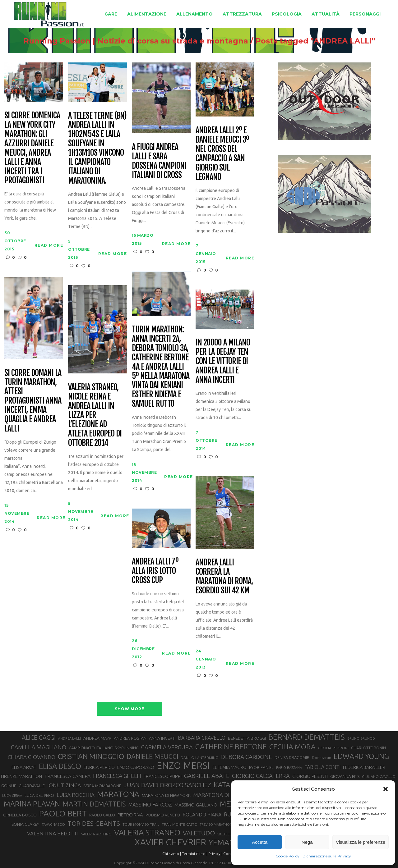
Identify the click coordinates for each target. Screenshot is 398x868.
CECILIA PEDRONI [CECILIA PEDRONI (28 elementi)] (333, 748)
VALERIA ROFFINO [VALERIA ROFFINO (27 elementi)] (96, 834)
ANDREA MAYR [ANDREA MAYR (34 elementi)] (97, 738)
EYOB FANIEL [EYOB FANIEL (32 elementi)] (261, 767)
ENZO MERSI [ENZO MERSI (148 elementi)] (183, 766)
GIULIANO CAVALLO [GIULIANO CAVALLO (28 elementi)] (379, 777)
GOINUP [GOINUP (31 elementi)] (9, 786)
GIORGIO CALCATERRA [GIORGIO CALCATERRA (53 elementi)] (261, 776)
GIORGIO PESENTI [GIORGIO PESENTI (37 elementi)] (310, 776)
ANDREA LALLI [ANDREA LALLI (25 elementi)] (69, 738)
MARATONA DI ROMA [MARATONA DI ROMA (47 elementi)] (220, 795)
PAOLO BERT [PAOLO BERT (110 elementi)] (63, 813)
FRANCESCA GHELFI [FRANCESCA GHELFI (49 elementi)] (117, 776)
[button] (386, 789)
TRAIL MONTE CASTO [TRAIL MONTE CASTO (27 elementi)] (180, 824)
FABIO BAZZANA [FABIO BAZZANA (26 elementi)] (289, 768)
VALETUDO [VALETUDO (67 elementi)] (199, 833)
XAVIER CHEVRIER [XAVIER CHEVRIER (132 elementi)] (170, 842)
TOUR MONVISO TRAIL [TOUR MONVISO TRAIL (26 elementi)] (141, 825)
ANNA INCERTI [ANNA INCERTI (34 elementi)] (162, 738)
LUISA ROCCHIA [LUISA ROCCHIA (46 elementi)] (76, 795)
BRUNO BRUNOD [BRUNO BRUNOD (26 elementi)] (361, 738)
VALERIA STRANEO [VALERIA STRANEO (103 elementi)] (147, 833)
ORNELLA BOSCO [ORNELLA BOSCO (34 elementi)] (20, 815)
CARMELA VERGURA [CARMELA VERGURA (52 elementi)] (167, 747)
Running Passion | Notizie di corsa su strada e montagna (136, 41)
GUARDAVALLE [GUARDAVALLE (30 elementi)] (32, 786)
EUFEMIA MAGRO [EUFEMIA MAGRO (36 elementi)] (229, 767)
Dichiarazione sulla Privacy (327, 856)
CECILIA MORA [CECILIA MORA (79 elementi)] (292, 747)
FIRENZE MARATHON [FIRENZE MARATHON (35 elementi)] (21, 776)
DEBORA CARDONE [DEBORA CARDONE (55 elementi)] (247, 757)
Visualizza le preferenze (361, 842)
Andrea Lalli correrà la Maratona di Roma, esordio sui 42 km (224, 577)
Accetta (260, 842)
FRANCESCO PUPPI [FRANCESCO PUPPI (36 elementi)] (163, 776)
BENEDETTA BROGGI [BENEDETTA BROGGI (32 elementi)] (247, 738)
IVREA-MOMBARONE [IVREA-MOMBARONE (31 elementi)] (102, 786)
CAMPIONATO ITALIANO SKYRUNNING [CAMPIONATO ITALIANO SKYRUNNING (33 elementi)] (104, 748)
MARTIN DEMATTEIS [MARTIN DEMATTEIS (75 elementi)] (94, 804)
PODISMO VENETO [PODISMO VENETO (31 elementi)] (163, 815)
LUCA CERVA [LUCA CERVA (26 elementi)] (12, 796)
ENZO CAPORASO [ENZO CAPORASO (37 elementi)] (136, 767)
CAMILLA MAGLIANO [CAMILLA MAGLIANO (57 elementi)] (39, 747)
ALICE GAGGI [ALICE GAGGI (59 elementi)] (39, 738)
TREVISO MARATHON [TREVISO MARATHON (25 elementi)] (216, 825)
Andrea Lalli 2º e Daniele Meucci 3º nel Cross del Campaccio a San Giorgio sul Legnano (222, 154)
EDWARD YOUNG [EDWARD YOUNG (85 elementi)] (361, 756)
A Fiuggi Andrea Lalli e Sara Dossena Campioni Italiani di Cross (159, 161)
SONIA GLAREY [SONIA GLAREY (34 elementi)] (25, 824)
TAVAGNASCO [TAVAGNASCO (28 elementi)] (53, 824)
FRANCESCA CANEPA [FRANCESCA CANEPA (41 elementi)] (67, 776)
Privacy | (215, 854)
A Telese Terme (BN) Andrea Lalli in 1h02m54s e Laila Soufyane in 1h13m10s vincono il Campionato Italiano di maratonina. (97, 148)
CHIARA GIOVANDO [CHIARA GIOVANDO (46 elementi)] (32, 757)
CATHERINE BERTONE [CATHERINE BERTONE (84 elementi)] (231, 747)
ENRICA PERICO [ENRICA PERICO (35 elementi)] (99, 767)
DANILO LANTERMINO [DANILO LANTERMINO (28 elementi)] (200, 758)
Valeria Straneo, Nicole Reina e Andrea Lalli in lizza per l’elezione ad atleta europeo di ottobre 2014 (95, 415)
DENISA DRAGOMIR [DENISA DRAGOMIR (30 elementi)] (292, 757)
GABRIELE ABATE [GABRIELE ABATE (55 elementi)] (207, 776)
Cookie (229, 854)
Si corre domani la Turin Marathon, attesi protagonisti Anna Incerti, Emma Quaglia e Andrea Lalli (33, 401)
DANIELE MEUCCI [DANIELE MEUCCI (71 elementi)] (152, 756)
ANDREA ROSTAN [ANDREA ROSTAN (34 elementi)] (130, 738)
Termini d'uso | (195, 854)
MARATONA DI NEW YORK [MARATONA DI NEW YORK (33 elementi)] (166, 795)
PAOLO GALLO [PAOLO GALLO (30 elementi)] (102, 815)
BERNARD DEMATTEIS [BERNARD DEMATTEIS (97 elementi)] (307, 737)
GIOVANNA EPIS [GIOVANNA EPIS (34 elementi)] (345, 776)
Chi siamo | (172, 854)
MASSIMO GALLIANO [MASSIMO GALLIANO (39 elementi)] (196, 805)
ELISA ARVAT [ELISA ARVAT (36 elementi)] (24, 767)
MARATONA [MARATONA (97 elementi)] (118, 794)
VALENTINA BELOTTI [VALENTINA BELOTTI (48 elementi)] (53, 833)
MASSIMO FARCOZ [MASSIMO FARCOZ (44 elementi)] (150, 805)
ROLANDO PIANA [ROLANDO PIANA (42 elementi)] (202, 815)
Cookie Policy (287, 856)
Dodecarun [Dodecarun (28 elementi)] (322, 758)
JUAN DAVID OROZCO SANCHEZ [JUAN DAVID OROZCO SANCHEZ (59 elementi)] (167, 785)
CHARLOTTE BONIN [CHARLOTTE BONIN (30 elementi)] (368, 748)
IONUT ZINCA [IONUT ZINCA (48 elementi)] (64, 785)
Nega (307, 842)
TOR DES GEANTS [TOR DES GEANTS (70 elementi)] (94, 823)
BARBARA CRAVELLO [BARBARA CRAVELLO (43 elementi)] (202, 738)
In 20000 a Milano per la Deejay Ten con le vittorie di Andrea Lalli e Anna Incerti (223, 361)
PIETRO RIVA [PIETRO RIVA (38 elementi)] (130, 815)
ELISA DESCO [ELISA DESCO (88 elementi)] (60, 766)
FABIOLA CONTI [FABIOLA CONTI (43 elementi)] (322, 767)
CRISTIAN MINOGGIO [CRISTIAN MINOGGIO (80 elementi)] (91, 756)
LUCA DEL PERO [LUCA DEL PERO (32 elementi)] (39, 795)
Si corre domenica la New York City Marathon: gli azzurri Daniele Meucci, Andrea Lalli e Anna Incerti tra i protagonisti (32, 148)
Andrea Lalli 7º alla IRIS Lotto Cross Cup (155, 571)
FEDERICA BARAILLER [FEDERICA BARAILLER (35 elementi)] (364, 767)
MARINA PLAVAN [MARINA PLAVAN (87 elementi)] (32, 804)
